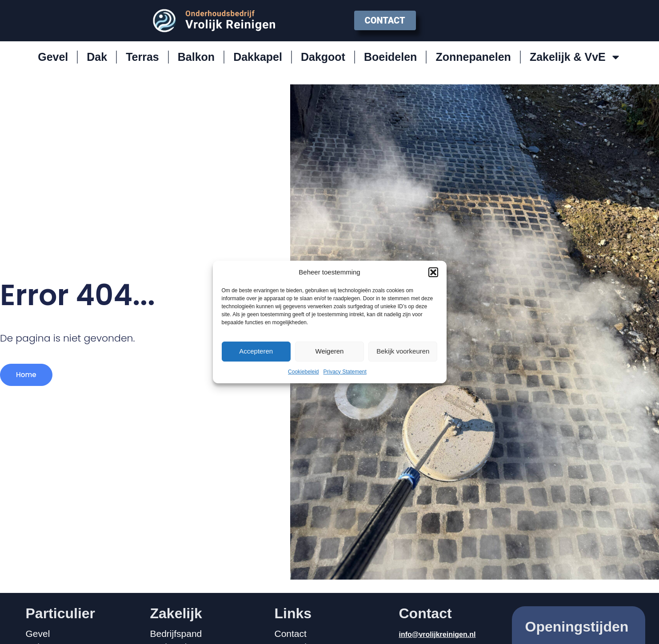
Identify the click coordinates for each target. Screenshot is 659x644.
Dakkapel (258, 57)
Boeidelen (390, 57)
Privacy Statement (345, 372)
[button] (433, 272)
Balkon (196, 57)
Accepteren (256, 351)
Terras (142, 57)
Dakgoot (323, 57)
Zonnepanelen (473, 57)
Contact (291, 634)
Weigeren (330, 351)
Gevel (53, 57)
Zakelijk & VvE (575, 57)
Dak (97, 57)
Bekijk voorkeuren (403, 351)
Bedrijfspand (176, 634)
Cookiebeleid (303, 372)
